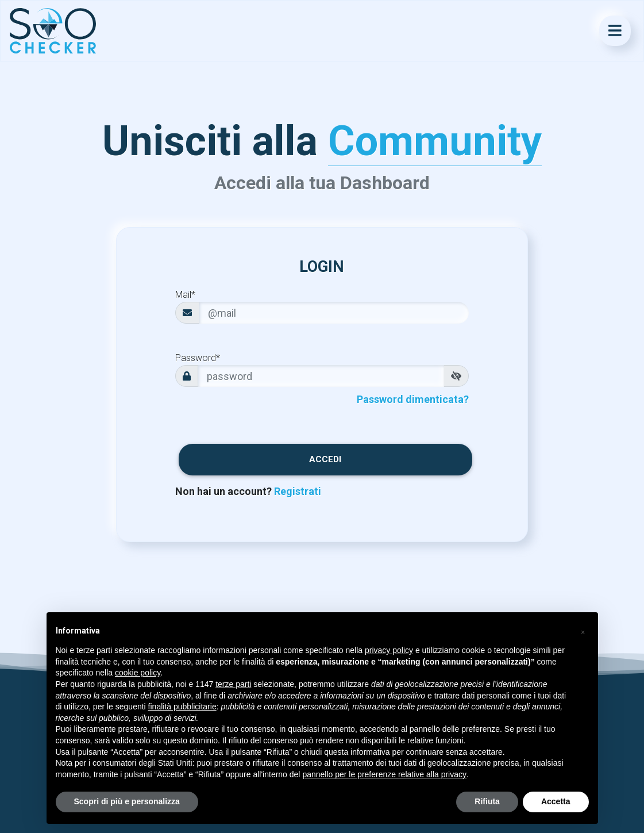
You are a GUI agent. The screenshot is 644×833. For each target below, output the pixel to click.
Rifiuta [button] (487, 801)
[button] (583, 631)
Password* (198, 358)
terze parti (233, 684)
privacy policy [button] (389, 650)
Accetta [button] (556, 801)
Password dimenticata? (413, 399)
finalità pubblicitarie (182, 707)
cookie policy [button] (138, 673)
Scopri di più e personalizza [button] (127, 801)
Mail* (185, 295)
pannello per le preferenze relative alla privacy (384, 774)
